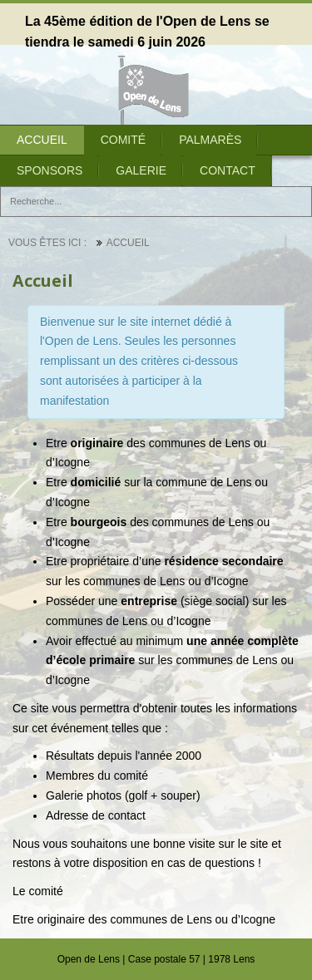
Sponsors (50, 170)
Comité (123, 140)
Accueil (42, 140)
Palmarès (210, 140)
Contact (228, 170)
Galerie (141, 170)
